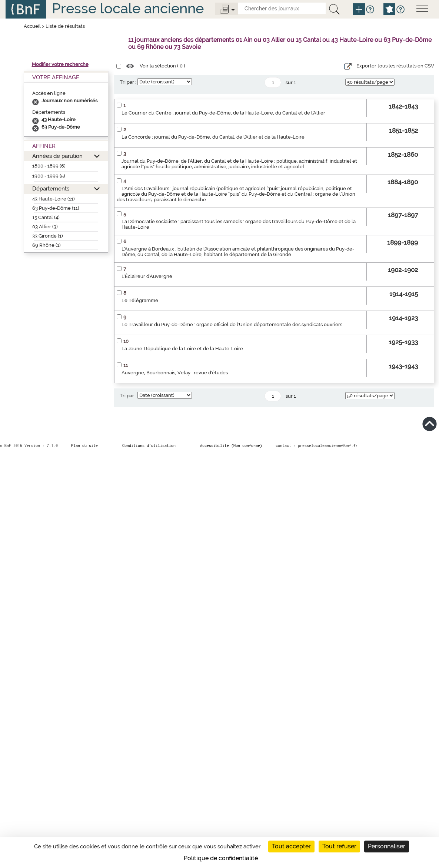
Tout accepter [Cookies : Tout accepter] (291, 846)
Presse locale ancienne (128, 8)
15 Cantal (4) (46, 217)
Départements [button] (51, 188)
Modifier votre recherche (60, 64)
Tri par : (128, 82)
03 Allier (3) (45, 227)
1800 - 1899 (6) (49, 166)
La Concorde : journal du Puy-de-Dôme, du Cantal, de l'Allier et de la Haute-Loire (213, 137)
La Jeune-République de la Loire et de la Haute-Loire (182, 349)
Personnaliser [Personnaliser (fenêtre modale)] (387, 846)
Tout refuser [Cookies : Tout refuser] (339, 846)
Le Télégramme (140, 300)
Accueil (32, 26)
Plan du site (84, 445)
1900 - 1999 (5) (49, 176)
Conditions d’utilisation (149, 445)
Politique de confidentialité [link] (221, 858)
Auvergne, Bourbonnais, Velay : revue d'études (175, 373)
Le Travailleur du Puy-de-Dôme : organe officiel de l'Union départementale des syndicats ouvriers (232, 324)
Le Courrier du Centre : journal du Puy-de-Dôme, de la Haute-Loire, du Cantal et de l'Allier (223, 113)
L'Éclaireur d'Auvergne (147, 276)
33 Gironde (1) (48, 236)
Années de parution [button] (57, 156)
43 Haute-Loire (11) (54, 199)
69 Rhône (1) (46, 245)
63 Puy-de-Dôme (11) (56, 208)
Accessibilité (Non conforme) (231, 445)
